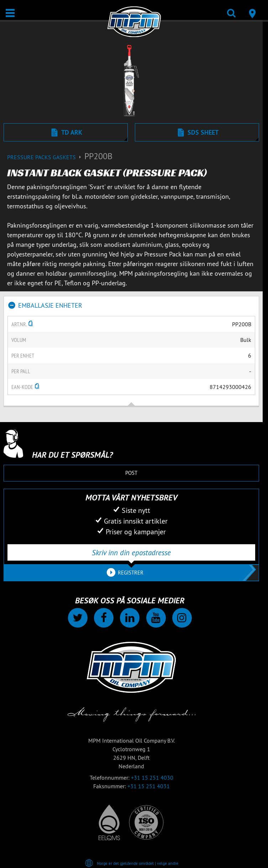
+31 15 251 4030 (152, 778)
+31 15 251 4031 (149, 786)
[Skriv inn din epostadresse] (131, 552)
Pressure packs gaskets (46, 157)
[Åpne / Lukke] (10, 13)
